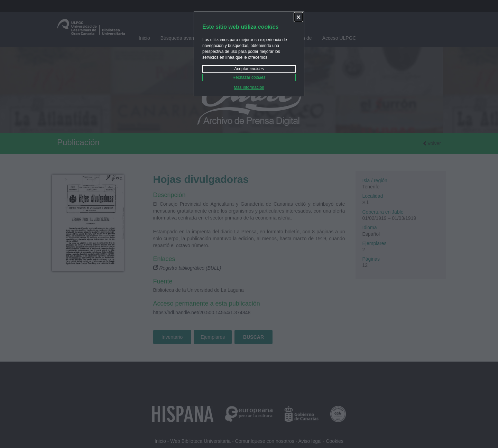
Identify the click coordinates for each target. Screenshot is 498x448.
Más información (249, 87)
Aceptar (249, 69)
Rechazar (249, 77)
